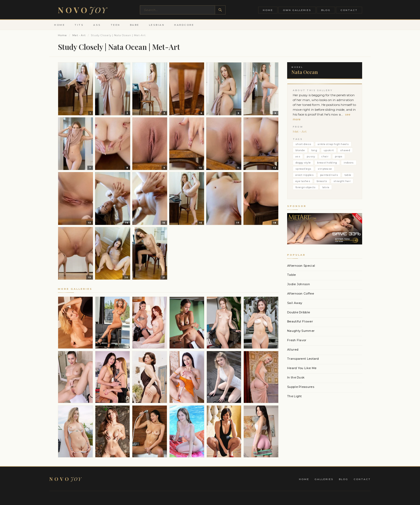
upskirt (329, 150)
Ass (97, 25)
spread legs (303, 169)
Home (268, 10)
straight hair (342, 181)
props (339, 156)
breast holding (327, 163)
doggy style (303, 163)
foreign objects (306, 187)
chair (325, 156)
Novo (82, 10)
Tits (79, 25)
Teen (115, 25)
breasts (322, 181)
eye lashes (303, 181)
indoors (349, 163)
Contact (349, 10)
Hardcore (184, 25)
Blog (326, 10)
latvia (326, 187)
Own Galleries (297, 10)
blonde (300, 150)
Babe (135, 25)
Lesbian (157, 25)
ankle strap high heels (333, 144)
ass (298, 156)
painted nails (329, 175)
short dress (303, 144)
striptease (325, 169)
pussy (311, 156)
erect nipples (305, 175)
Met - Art (79, 35)
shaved (345, 150)
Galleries (324, 479)
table (348, 175)
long (314, 150)
